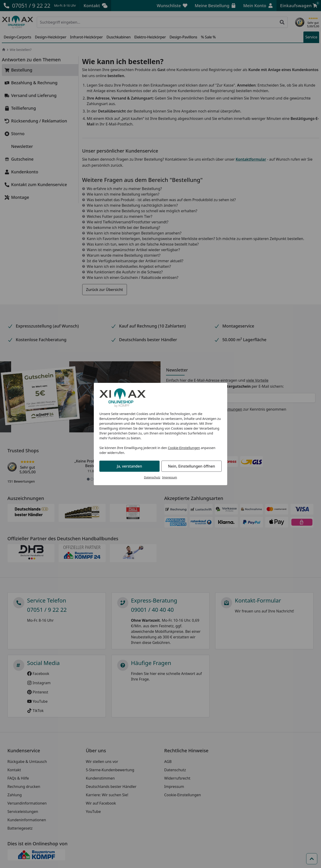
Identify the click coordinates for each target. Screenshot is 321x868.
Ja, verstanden (130, 466)
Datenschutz (152, 477)
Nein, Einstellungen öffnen (191, 466)
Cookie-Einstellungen (184, 448)
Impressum (170, 477)
